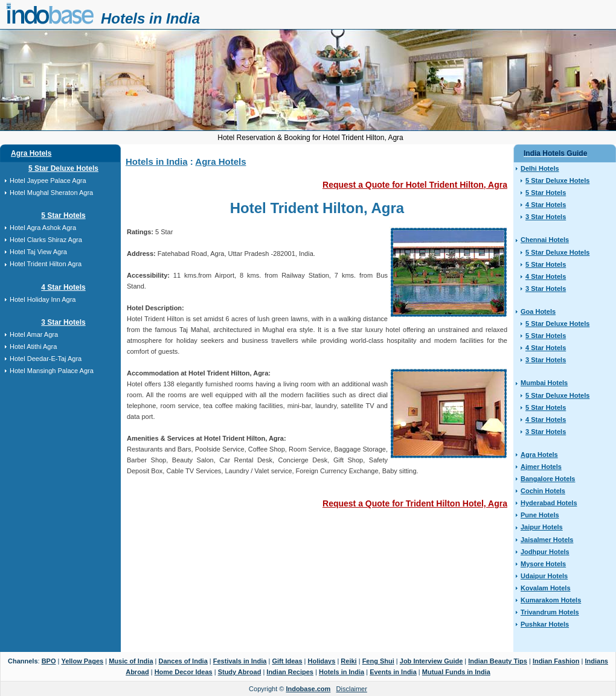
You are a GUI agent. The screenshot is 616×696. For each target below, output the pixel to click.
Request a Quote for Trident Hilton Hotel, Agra (415, 503)
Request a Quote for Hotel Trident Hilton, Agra (415, 185)
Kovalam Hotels (546, 588)
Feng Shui (378, 661)
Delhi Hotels (540, 168)
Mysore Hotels (543, 564)
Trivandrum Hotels (550, 612)
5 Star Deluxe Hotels (63, 168)
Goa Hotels (538, 311)
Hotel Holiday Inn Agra (43, 299)
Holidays (322, 661)
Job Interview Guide (432, 661)
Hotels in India (150, 18)
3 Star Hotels (63, 322)
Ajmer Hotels (541, 467)
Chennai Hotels (545, 240)
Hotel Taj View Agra (38, 252)
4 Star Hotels (63, 287)
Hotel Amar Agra (34, 334)
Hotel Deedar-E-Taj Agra (46, 359)
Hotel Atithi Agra (33, 346)
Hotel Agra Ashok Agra (43, 228)
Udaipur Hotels (544, 576)
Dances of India (183, 661)
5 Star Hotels (63, 216)
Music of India (131, 661)
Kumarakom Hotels (551, 600)
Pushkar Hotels (545, 624)
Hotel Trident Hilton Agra (46, 264)
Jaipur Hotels (542, 527)
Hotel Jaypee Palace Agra (48, 180)
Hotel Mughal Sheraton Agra (51, 193)
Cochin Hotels (543, 491)
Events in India (393, 672)
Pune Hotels (540, 515)
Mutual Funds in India (456, 672)
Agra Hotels (31, 153)
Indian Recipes (290, 672)
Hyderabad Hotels (549, 503)
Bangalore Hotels (548, 479)
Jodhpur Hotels (545, 552)
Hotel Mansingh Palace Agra (52, 371)
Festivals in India (240, 661)
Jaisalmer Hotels (547, 540)
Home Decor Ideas (184, 672)
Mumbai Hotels (544, 383)
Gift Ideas (287, 661)
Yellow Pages (82, 661)
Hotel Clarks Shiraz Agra (46, 240)
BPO (49, 661)
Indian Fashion (556, 661)
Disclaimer (352, 689)
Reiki (348, 661)
